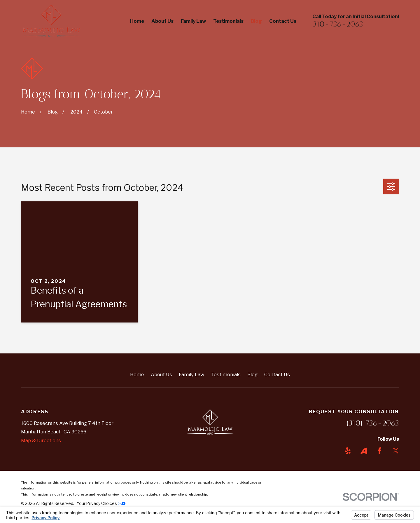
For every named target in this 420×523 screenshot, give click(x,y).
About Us (161, 374)
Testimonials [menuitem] (228, 21)
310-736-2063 (338, 24)
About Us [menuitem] (162, 21)
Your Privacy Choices (101, 503)
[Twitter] (396, 451)
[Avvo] (364, 451)
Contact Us (277, 374)
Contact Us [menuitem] (283, 21)
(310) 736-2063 (373, 423)
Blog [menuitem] (256, 21)
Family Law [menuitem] (193, 21)
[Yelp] (348, 451)
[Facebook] (380, 451)
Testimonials (226, 374)
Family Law (191, 374)
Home (137, 374)
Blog (252, 374)
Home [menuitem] (137, 21)
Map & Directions (41, 440)
